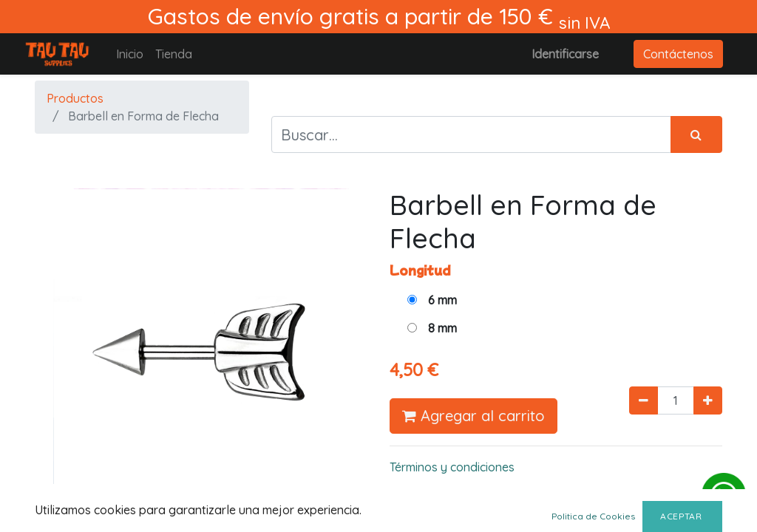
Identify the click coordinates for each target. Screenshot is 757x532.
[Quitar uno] (644, 400)
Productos (75, 98)
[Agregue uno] (708, 400)
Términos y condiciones (452, 467)
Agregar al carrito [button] (473, 416)
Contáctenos (678, 54)
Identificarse (565, 54)
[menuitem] (130, 54)
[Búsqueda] (696, 134)
